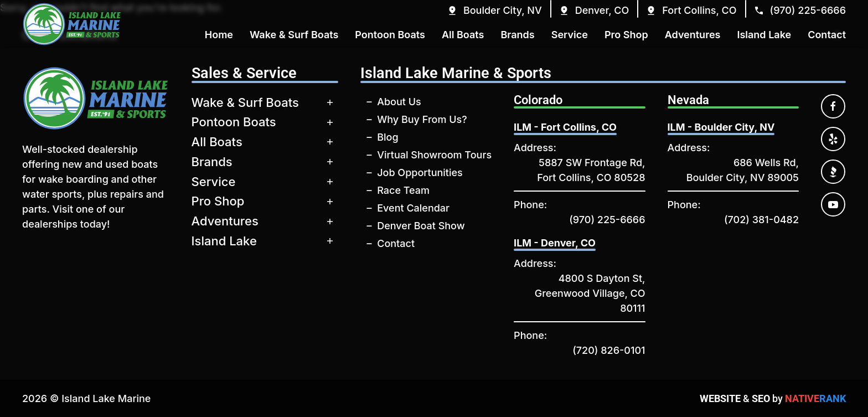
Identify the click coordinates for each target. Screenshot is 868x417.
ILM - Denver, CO (555, 243)
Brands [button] (517, 35)
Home (219, 35)
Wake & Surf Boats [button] (294, 35)
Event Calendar (413, 208)
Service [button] (570, 35)
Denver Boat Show (421, 226)
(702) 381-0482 (761, 220)
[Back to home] (72, 24)
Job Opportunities (420, 173)
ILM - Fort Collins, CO (565, 127)
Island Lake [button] (764, 35)
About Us (399, 102)
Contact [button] (827, 35)
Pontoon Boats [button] (390, 35)
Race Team (403, 190)
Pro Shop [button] (626, 35)
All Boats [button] (463, 35)
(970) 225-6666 (607, 220)
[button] (494, 10)
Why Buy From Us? (422, 119)
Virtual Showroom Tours (434, 155)
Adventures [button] (693, 35)
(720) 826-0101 (609, 350)
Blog (387, 137)
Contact (396, 243)
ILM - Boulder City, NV (721, 127)
